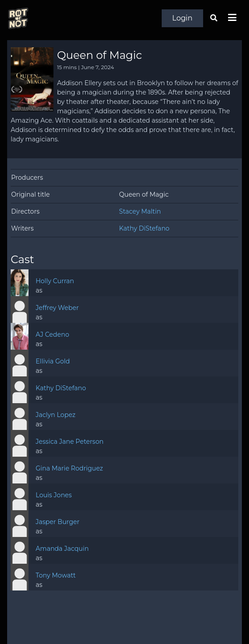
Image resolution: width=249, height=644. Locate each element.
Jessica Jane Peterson (69, 442)
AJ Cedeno (52, 334)
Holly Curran (55, 281)
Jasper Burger (57, 522)
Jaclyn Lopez (55, 415)
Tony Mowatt (56, 575)
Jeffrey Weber (57, 308)
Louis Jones (54, 495)
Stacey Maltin (140, 211)
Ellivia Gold (53, 361)
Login (182, 18)
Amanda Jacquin (62, 549)
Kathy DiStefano (144, 228)
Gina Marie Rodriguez (69, 468)
